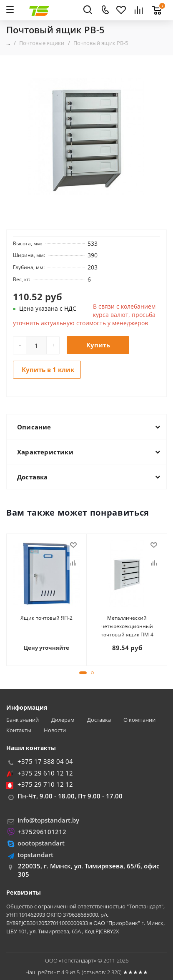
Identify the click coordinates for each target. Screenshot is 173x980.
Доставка (99, 720)
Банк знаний (23, 720)
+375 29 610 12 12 (45, 773)
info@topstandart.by (48, 820)
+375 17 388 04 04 (45, 761)
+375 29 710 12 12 (45, 784)
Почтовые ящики (42, 43)
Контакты (19, 730)
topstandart (35, 855)
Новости (55, 730)
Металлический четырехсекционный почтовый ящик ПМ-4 (127, 626)
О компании (139, 720)
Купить (98, 345)
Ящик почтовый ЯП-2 (46, 618)
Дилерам (63, 720)
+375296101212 (42, 832)
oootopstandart (41, 843)
